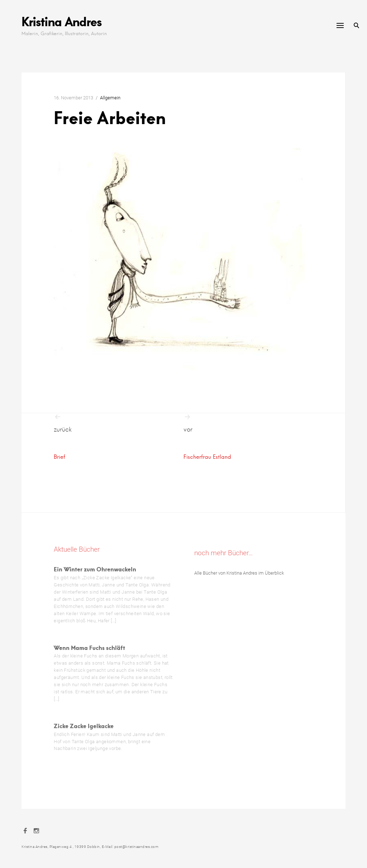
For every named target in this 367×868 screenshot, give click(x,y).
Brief (59, 457)
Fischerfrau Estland (207, 457)
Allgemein (110, 98)
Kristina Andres (61, 21)
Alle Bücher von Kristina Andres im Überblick (239, 573)
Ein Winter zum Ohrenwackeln (95, 569)
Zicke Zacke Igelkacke (84, 726)
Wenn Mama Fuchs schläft (89, 648)
